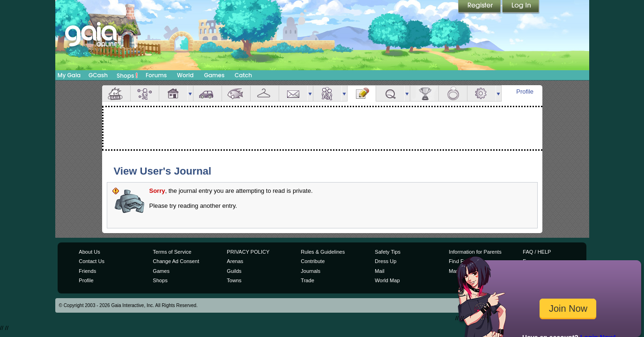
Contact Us (92, 261)
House (173, 93)
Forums (156, 75)
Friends (327, 93)
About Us (89, 252)
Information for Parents (475, 252)
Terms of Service (172, 252)
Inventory (265, 93)
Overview (116, 93)
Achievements (424, 93)
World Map (387, 280)
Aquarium (236, 93)
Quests (390, 93)
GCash (98, 75)
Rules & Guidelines (323, 252)
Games (215, 75)
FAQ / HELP (537, 252)
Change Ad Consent (176, 261)
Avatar (145, 93)
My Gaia (69, 75)
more (190, 93)
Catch (243, 75)
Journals (311, 271)
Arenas (235, 261)
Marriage (453, 93)
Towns (234, 280)
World (185, 75)
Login (521, 7)
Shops (127, 75)
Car (207, 93)
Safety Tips (388, 252)
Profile (525, 92)
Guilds (234, 271)
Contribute (313, 261)
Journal (362, 93)
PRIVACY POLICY (248, 252)
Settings (481, 93)
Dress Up (385, 261)
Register (480, 7)
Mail (293, 93)
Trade (307, 280)
